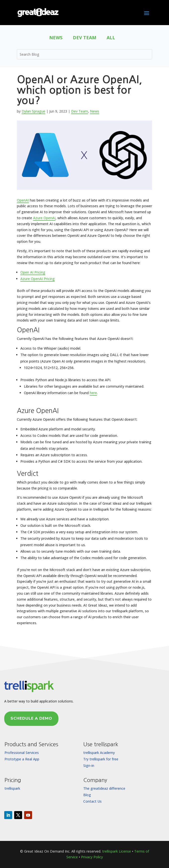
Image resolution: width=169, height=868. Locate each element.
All (111, 38)
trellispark (12, 788)
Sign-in (89, 765)
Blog (87, 795)
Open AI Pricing (33, 272)
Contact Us (92, 801)
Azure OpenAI (44, 218)
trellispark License (117, 851)
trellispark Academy (99, 753)
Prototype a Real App (22, 759)
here (93, 393)
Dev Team (84, 38)
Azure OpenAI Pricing (38, 279)
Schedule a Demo (31, 718)
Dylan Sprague (33, 111)
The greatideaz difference (104, 788)
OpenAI (23, 200)
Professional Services (22, 753)
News (56, 38)
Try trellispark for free (101, 759)
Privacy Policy (92, 857)
